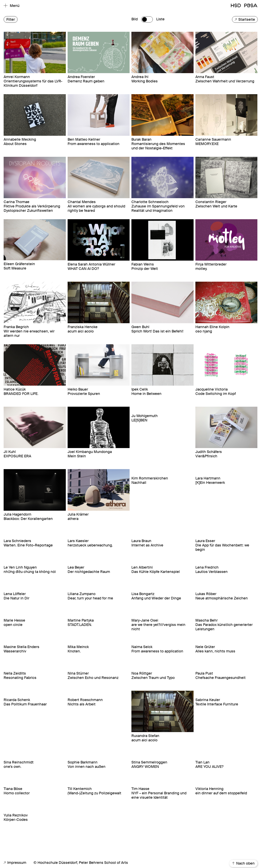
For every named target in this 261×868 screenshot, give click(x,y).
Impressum (15, 863)
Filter (11, 20)
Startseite (245, 20)
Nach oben (243, 863)
